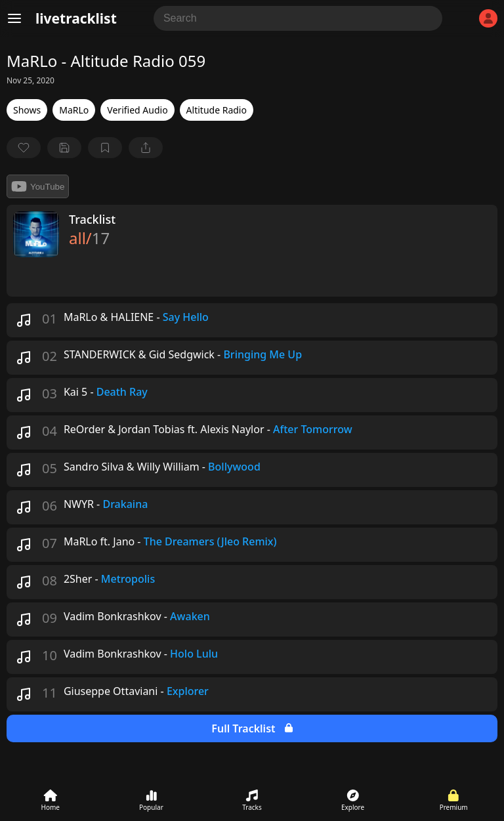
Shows (27, 110)
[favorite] (24, 148)
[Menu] (14, 18)
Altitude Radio (217, 110)
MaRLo (74, 110)
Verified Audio (137, 110)
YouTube (38, 186)
